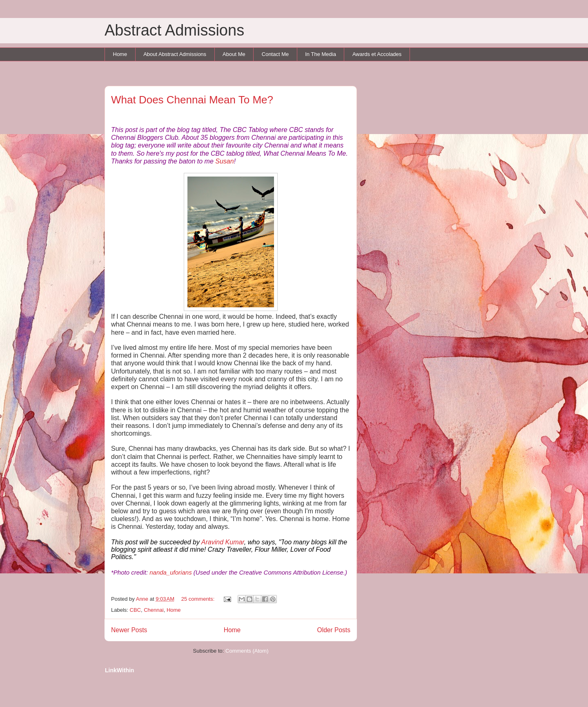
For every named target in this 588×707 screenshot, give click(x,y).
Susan (224, 161)
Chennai (154, 610)
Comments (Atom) (247, 651)
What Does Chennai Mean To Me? (192, 100)
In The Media (321, 54)
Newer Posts (129, 630)
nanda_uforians (170, 572)
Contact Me (275, 54)
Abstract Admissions (174, 30)
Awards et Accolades (377, 54)
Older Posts (334, 630)
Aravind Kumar (223, 542)
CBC (135, 610)
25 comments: (199, 599)
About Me (234, 54)
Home (120, 54)
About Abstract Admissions (175, 54)
